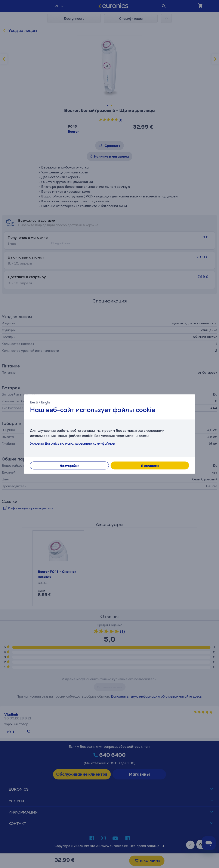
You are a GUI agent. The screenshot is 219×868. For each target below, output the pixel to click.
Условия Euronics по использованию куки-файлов (72, 443)
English (47, 402)
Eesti (34, 402)
